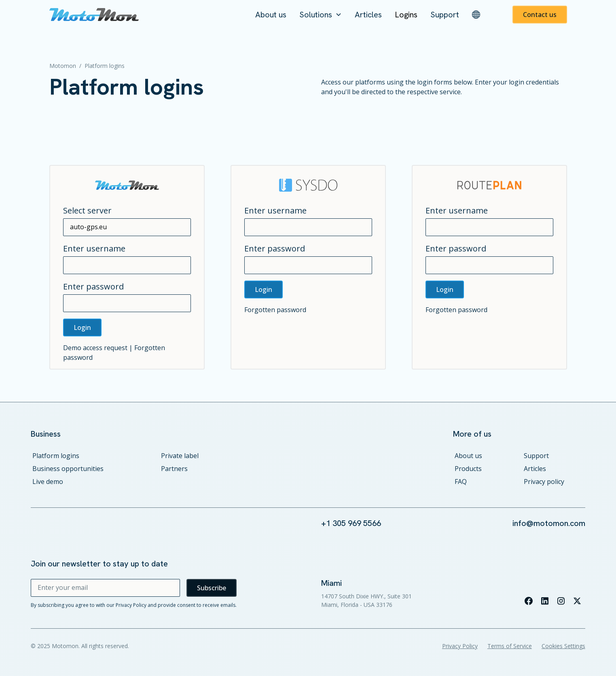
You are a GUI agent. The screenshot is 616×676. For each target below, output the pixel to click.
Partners (174, 469)
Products (468, 469)
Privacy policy (544, 482)
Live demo (48, 482)
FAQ (461, 482)
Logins (406, 15)
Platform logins (56, 456)
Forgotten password (275, 310)
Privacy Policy (460, 646)
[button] (321, 15)
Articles (368, 15)
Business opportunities (68, 469)
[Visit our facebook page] (529, 601)
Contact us (540, 15)
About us (271, 15)
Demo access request (95, 348)
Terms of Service (510, 646)
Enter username (94, 248)
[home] (94, 15)
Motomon (63, 66)
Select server (87, 210)
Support (445, 15)
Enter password (93, 286)
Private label (180, 456)
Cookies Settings (563, 646)
